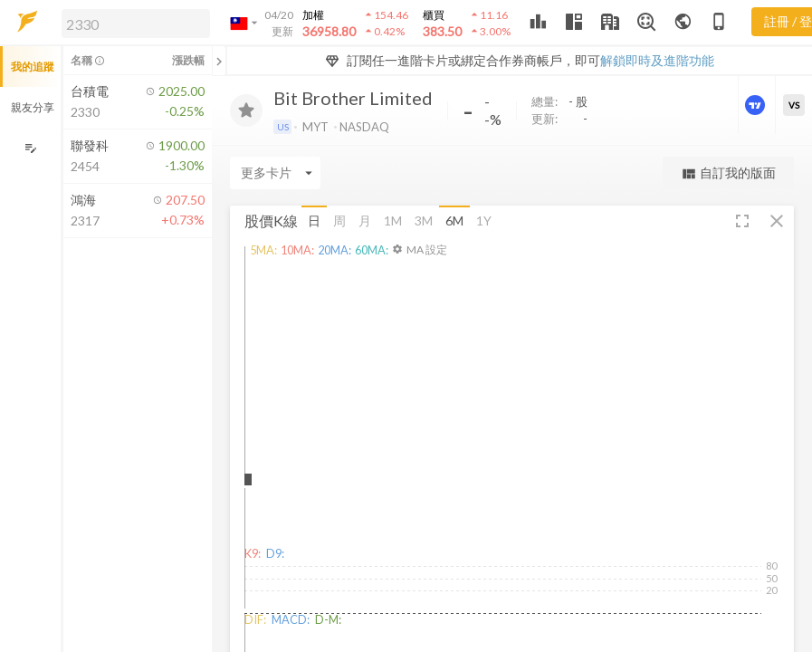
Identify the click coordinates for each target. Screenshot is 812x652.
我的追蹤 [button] (33, 67)
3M (424, 221)
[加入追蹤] (246, 110)
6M (454, 221)
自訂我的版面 (728, 173)
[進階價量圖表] (757, 105)
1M (393, 221)
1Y (484, 221)
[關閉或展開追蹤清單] (219, 61)
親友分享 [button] (33, 107)
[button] (132, 23)
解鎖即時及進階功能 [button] (657, 60)
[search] (136, 24)
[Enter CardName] (275, 173)
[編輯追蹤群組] (30, 148)
